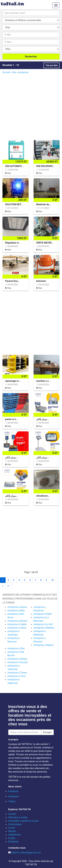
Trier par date (52, 65)
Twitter (12, 801)
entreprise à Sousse (18, 662)
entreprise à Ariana (17, 607)
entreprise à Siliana (17, 659)
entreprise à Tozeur (17, 673)
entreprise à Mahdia (44, 628)
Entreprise (13, 842)
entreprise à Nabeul (44, 645)
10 (52, 580)
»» (8, 586)
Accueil (12, 814)
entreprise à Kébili (43, 614)
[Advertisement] (31, 107)
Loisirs (12, 828)
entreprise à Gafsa (17, 628)
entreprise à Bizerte (17, 621)
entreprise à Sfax (16, 648)
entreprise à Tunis (17, 676)
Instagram (13, 796)
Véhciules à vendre (18, 817)
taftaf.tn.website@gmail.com (26, 853)
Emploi (12, 838)
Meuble (12, 831)
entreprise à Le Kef (43, 624)
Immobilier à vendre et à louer (23, 821)
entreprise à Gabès (17, 624)
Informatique (15, 824)
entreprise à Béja (16, 610)
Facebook (13, 791)
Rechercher (31, 57)
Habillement (14, 835)
